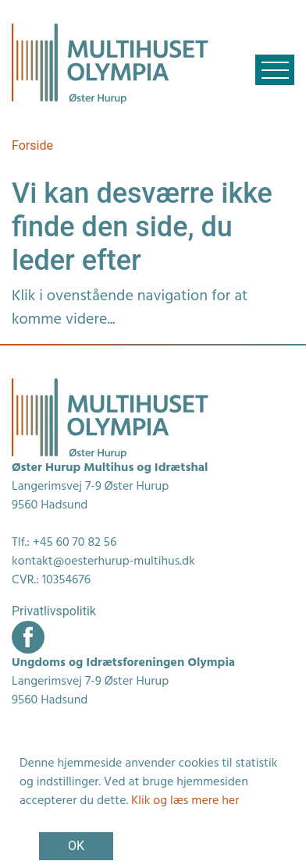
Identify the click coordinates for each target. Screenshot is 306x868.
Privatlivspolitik (54, 611)
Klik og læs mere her (185, 801)
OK (76, 846)
